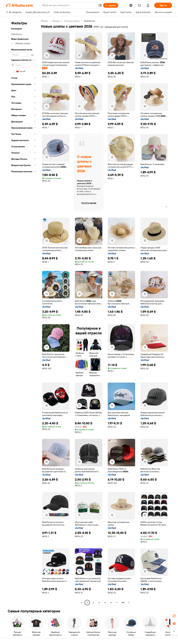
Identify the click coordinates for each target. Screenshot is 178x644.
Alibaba (44, 21)
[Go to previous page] (81, 603)
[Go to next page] (129, 603)
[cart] (140, 6)
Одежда (56, 21)
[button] (100, 5)
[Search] (111, 5)
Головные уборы (72, 21)
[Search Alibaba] (69, 5)
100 (123, 603)
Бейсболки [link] (90, 21)
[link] (174, 616)
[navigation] (23, 312)
